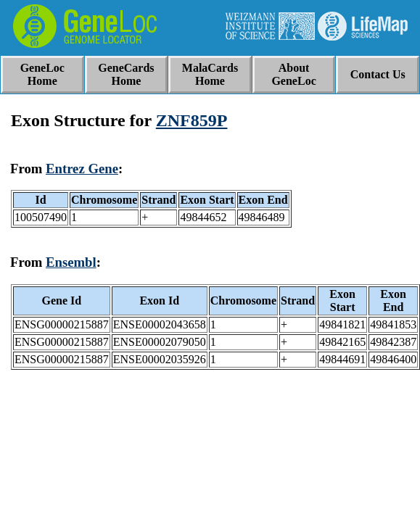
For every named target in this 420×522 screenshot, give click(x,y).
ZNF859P (192, 120)
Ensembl (71, 262)
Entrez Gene (82, 169)
